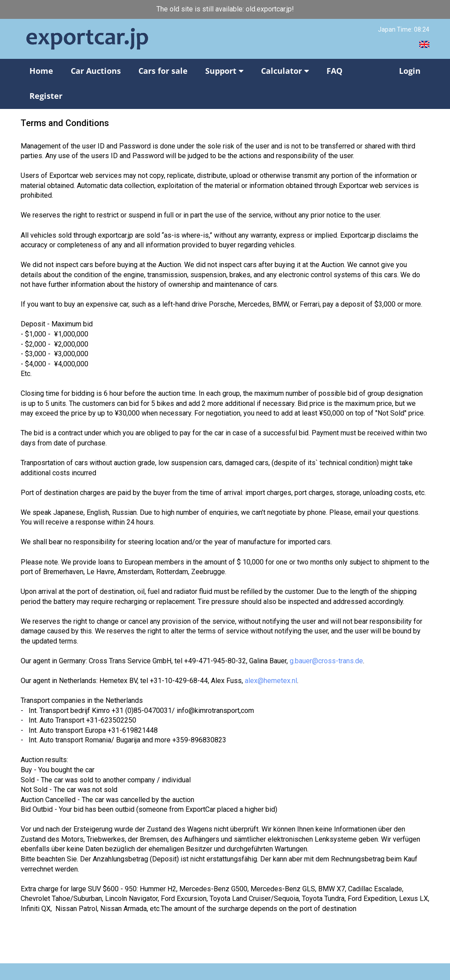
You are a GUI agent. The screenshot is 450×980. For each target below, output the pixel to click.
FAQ (334, 71)
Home (41, 71)
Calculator (285, 71)
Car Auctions (96, 71)
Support (224, 71)
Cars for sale (163, 71)
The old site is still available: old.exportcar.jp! (225, 9)
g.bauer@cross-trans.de (326, 661)
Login (410, 71)
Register (46, 96)
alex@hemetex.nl (271, 681)
